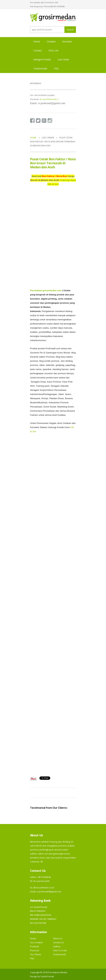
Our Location (36, 942)
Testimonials (40, 68)
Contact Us (59, 942)
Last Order (63, 59)
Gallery (57, 946)
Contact (38, 50)
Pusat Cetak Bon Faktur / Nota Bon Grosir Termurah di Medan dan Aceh (53, 163)
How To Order (60, 950)
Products (35, 946)
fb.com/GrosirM (41, 881)
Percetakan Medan (58, 972)
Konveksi (67, 41)
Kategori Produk (42, 59)
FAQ (56, 68)
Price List (54, 50)
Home (37, 41)
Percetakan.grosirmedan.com (46, 290)
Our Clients (36, 954)
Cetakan (51, 41)
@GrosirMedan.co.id (44, 888)
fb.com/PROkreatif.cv (49, 99)
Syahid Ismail (47, 976)
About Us (58, 938)
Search (70, 30)
